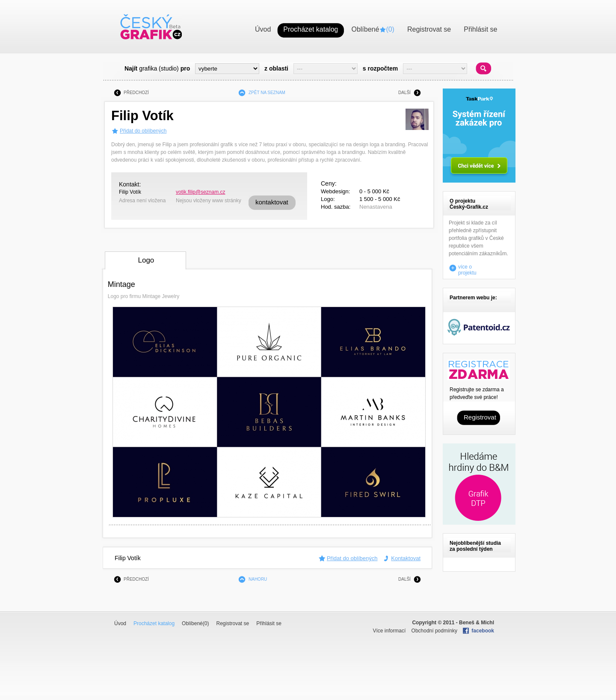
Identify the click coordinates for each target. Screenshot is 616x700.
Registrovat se (232, 623)
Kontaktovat (406, 558)
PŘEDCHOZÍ (136, 93)
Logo (146, 260)
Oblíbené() (195, 623)
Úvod (120, 623)
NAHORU (258, 579)
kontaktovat (272, 202)
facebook (483, 631)
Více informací (389, 631)
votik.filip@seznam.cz (201, 192)
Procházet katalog (154, 623)
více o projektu (467, 268)
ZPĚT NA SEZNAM (267, 93)
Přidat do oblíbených (143, 131)
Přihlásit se (269, 623)
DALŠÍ (404, 93)
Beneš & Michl (477, 623)
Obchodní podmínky (434, 631)
